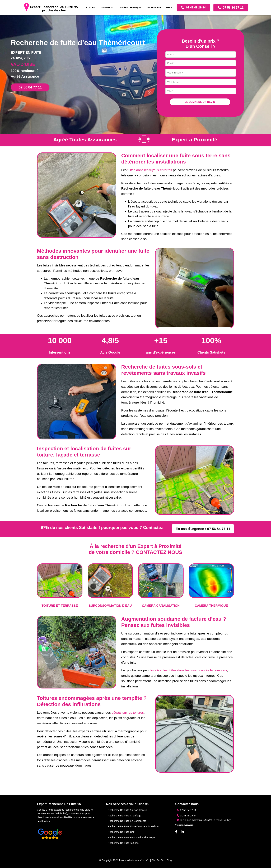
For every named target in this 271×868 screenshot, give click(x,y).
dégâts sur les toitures (128, 713)
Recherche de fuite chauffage (125, 816)
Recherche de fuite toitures (123, 843)
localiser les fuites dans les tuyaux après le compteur (189, 670)
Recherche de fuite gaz (121, 832)
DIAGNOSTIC (107, 8)
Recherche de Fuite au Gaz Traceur (127, 810)
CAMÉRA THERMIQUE (130, 8)
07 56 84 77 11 (231, 8)
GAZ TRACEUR (153, 8)
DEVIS (169, 8)
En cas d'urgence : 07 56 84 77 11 (203, 529)
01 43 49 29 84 (193, 8)
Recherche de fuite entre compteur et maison (133, 826)
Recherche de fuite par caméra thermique (132, 837)
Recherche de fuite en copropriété (127, 821)
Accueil (91, 8)
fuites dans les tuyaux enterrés (150, 170)
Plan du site (158, 860)
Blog (169, 860)
